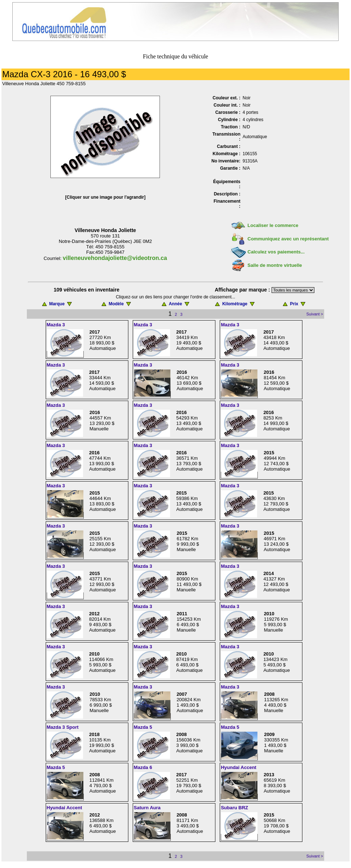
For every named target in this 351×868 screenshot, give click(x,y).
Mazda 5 (143, 727)
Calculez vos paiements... (276, 252)
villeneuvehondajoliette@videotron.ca (115, 258)
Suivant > (315, 314)
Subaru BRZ (234, 808)
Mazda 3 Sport (63, 727)
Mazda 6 (143, 767)
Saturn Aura (147, 808)
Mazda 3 (56, 325)
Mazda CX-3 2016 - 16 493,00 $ (64, 74)
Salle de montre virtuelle (275, 265)
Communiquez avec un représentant (288, 239)
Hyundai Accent (239, 767)
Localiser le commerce (273, 225)
